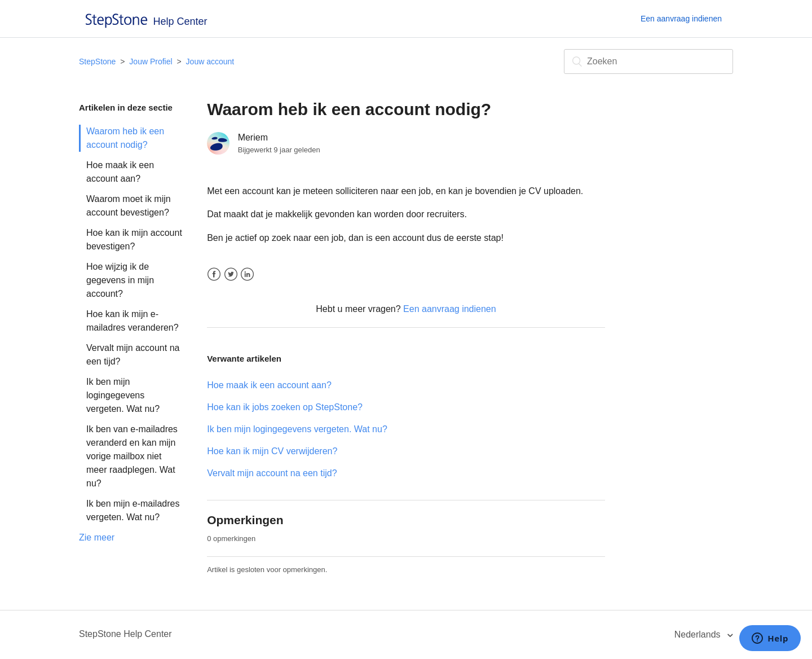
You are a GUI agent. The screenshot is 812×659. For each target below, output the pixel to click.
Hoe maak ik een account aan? (120, 172)
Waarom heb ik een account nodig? (125, 138)
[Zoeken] (648, 61)
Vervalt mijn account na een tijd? (133, 355)
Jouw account (210, 61)
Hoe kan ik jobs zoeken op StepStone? (285, 407)
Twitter (231, 274)
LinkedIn (247, 274)
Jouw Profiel (151, 61)
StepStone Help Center (125, 634)
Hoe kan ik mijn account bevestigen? (134, 240)
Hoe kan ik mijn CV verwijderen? (272, 451)
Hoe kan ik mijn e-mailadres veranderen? (133, 321)
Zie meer (97, 537)
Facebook (214, 274)
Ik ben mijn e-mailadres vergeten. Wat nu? (133, 510)
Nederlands (699, 634)
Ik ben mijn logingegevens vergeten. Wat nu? (123, 395)
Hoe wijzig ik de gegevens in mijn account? (120, 280)
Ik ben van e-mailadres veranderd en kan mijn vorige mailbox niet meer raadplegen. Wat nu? (132, 456)
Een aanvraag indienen (681, 19)
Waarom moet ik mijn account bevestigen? (129, 206)
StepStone (97, 61)
